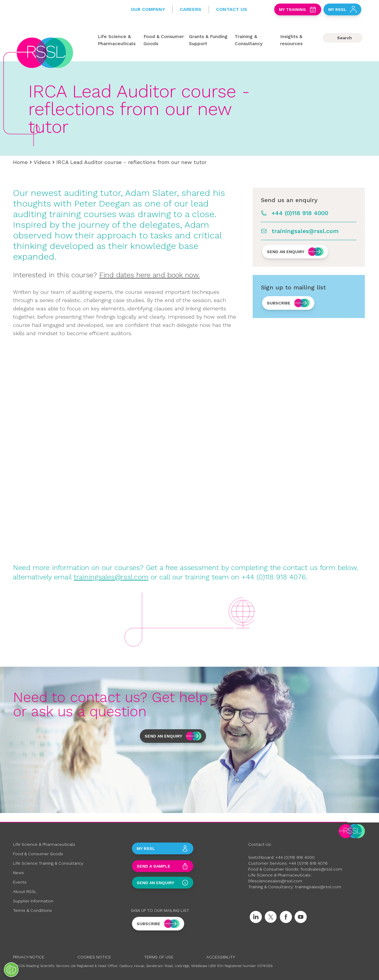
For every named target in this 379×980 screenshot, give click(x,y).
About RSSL (25, 891)
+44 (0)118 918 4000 (300, 213)
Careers (191, 9)
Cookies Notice (94, 957)
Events (20, 882)
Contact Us (232, 9)
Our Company (148, 9)
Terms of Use (159, 957)
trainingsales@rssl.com (305, 231)
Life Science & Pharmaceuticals (44, 844)
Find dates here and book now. (150, 275)
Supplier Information (33, 901)
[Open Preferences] (11, 970)
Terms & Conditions (32, 910)
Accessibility (221, 957)
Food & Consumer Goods (38, 854)
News (18, 873)
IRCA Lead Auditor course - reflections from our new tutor (131, 162)
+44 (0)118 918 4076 (308, 863)
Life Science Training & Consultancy (48, 863)
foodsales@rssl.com (321, 869)
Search (344, 38)
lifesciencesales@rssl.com (275, 881)
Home (20, 162)
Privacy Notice (29, 957)
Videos (42, 162)
